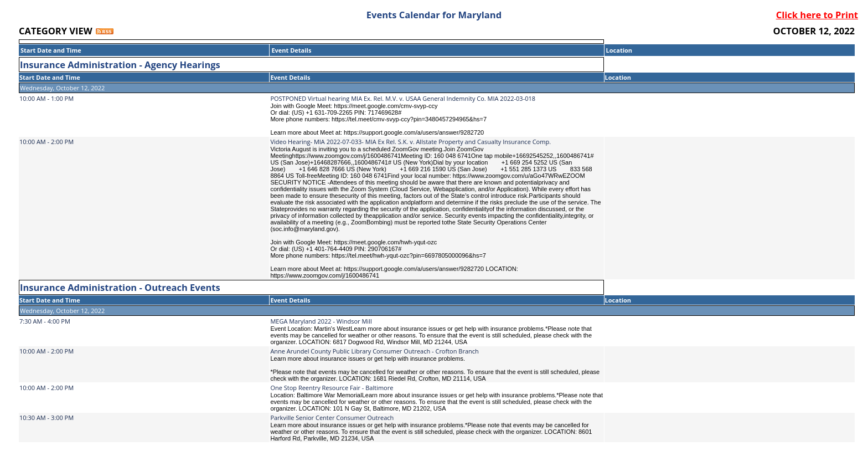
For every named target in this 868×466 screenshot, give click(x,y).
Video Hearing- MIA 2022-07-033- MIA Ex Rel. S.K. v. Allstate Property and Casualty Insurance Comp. (410, 142)
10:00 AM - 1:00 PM (46, 98)
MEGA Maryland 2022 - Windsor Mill (321, 321)
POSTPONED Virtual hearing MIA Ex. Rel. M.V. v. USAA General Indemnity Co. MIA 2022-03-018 (403, 98)
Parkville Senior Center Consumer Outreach (332, 418)
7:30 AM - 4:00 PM (45, 321)
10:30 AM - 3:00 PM (46, 418)
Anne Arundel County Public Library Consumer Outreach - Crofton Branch (374, 351)
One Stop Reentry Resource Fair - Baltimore (332, 388)
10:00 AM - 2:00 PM (46, 142)
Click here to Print (817, 15)
